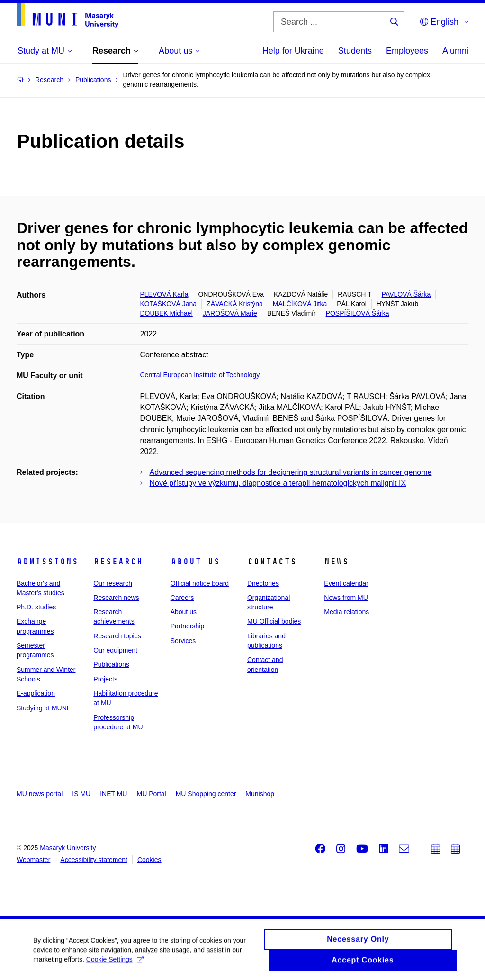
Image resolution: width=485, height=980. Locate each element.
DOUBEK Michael (166, 313)
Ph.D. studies (36, 607)
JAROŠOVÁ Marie (230, 313)
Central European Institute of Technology (200, 375)
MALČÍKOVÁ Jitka (300, 304)
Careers (182, 598)
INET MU (113, 794)
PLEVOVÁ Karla (164, 294)
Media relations (346, 612)
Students (355, 51)
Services (183, 641)
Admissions (47, 562)
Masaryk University (68, 848)
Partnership (188, 626)
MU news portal (40, 794)
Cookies (149, 860)
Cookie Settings (115, 963)
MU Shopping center (206, 794)
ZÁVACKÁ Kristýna (235, 304)
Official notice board (200, 583)
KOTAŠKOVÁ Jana (169, 304)
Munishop (260, 794)
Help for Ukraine (293, 51)
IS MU (81, 794)
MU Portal (151, 794)
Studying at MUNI (43, 708)
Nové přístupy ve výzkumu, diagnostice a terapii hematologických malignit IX (278, 483)
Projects (105, 679)
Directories (263, 583)
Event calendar (346, 583)
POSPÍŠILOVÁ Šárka (358, 313)
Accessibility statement (94, 860)
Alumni (455, 51)
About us (195, 562)
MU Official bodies (274, 621)
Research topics (117, 636)
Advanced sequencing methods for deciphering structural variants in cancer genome (291, 472)
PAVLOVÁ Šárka (406, 294)
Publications (111, 664)
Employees (407, 51)
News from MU (346, 598)
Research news (116, 598)
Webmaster (33, 860)
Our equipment (115, 650)
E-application (36, 693)
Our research (113, 583)
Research (118, 562)
